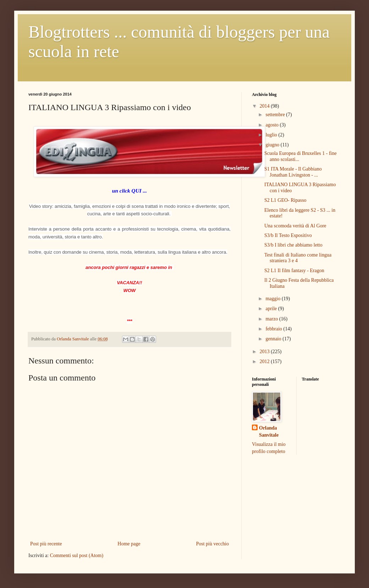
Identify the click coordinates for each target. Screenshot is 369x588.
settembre (276, 115)
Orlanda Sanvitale (269, 431)
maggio (274, 299)
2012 (265, 362)
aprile (272, 309)
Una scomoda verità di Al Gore (295, 226)
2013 (265, 352)
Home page (129, 544)
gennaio (274, 339)
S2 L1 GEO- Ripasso (285, 200)
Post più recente (46, 544)
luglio (272, 135)
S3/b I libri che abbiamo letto (293, 245)
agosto (272, 125)
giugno (273, 145)
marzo (272, 319)
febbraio (274, 329)
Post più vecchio (212, 544)
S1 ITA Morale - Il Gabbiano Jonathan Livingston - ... (293, 172)
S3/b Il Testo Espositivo (288, 235)
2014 (265, 106)
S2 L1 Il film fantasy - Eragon (294, 271)
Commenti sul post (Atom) (77, 555)
